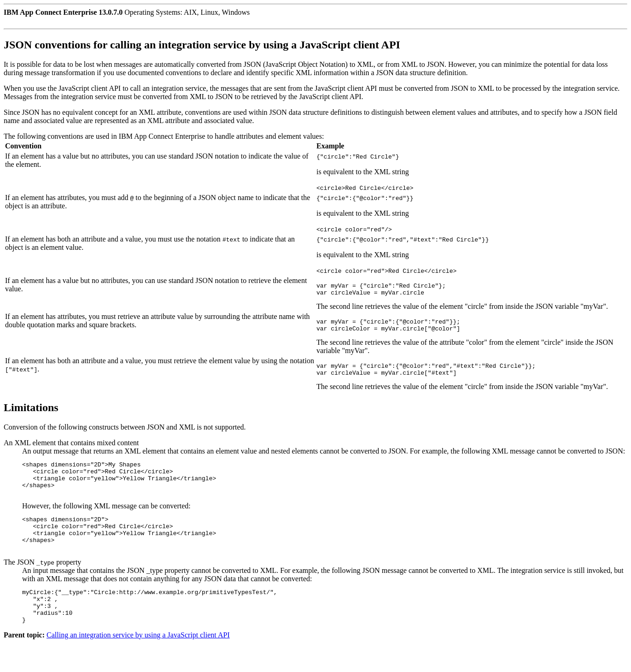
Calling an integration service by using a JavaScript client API (138, 664)
